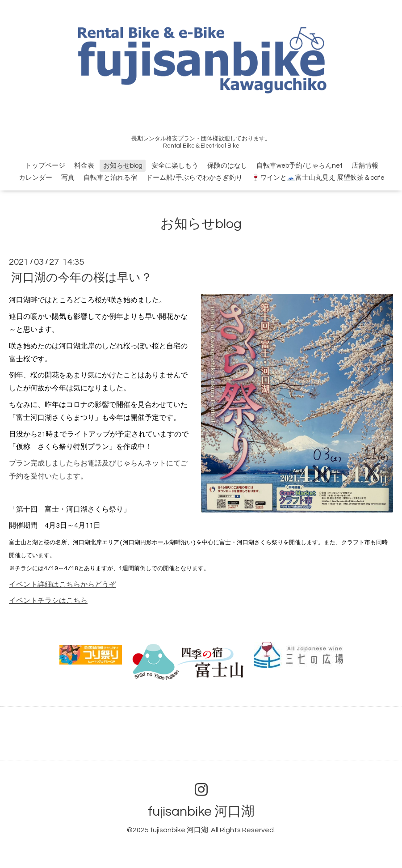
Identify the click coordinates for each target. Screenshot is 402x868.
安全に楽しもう (175, 166)
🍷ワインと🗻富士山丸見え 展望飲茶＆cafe (318, 178)
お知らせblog (123, 166)
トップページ (45, 166)
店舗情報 (365, 166)
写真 (68, 178)
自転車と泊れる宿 (110, 178)
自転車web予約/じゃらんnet (299, 166)
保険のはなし (227, 166)
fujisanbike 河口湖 (201, 811)
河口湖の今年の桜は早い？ (82, 278)
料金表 (84, 166)
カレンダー (36, 178)
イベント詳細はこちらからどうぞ (63, 584)
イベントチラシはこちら (48, 601)
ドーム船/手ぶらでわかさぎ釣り (194, 178)
